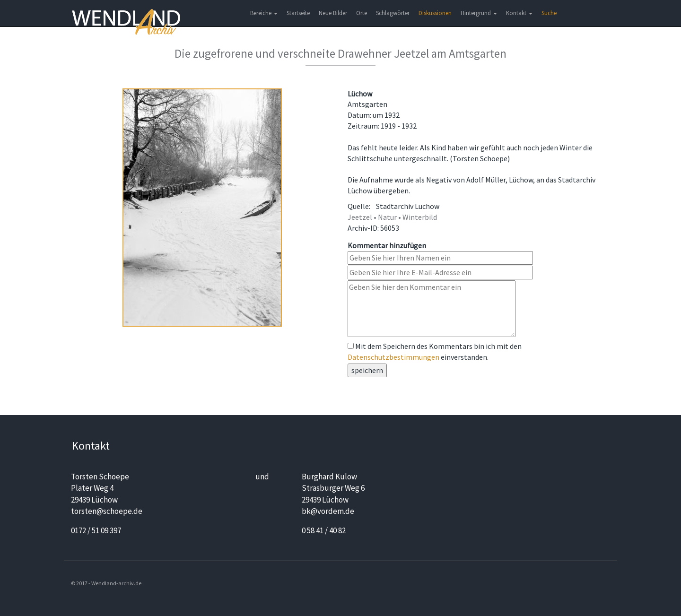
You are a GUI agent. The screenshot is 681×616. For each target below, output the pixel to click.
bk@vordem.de (328, 511)
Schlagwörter (393, 13)
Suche (549, 13)
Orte (362, 13)
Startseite (298, 13)
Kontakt (519, 13)
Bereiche (264, 13)
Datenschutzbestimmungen (393, 357)
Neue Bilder (333, 13)
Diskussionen (435, 13)
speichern (367, 370)
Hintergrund (479, 13)
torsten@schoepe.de (107, 511)
